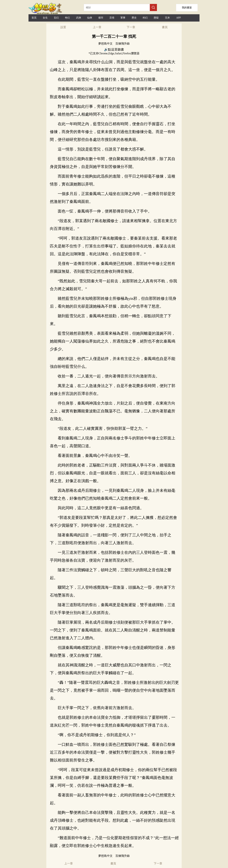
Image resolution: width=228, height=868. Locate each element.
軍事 (123, 18)
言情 (112, 18)
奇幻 (67, 18)
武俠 (79, 18)
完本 (167, 18)
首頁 (34, 18)
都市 (101, 18)
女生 (45, 18)
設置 (63, 27)
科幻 (145, 18)
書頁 (165, 27)
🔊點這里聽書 (114, 50)
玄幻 (56, 18)
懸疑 (156, 18)
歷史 (134, 18)
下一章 (131, 27)
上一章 (97, 27)
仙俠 (90, 18)
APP (178, 18)
